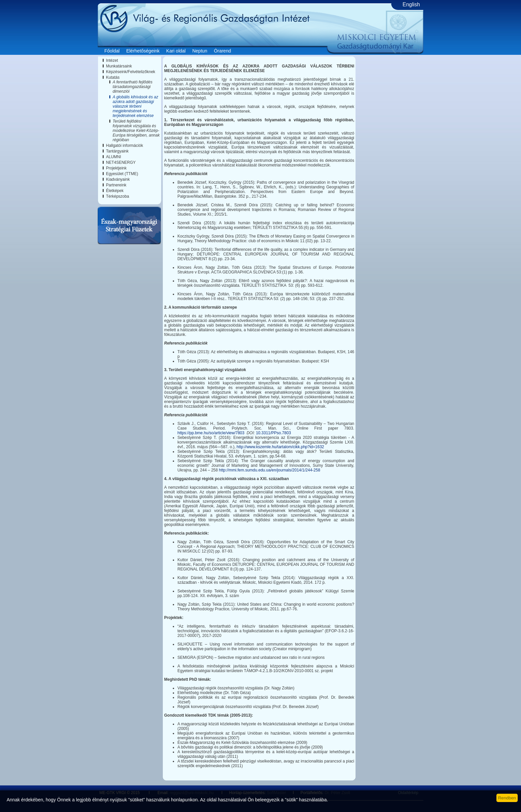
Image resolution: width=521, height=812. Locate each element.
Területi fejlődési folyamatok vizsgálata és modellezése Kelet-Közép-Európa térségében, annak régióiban (136, 131)
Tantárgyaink (117, 151)
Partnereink (116, 185)
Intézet (112, 60)
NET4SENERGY (121, 162)
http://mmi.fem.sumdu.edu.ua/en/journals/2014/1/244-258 (270, 470)
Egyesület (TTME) (122, 174)
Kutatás (113, 77)
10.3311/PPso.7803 (273, 433)
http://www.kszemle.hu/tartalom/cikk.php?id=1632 (280, 447)
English (411, 4)
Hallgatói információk (124, 146)
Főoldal (112, 51)
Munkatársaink (119, 66)
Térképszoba (117, 196)
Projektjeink (116, 168)
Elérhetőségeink (143, 51)
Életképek (115, 191)
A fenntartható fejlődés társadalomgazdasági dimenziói (133, 87)
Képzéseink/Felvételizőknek (131, 72)
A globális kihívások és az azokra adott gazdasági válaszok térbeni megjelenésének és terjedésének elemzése (135, 106)
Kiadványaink (118, 179)
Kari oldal (176, 51)
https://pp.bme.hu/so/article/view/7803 (211, 433)
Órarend (222, 51)
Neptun (200, 51)
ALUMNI (113, 157)
